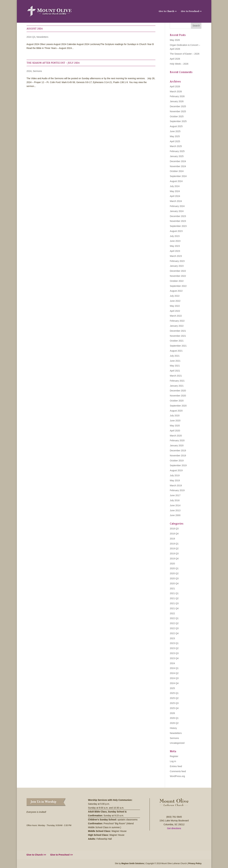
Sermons (37, 71)
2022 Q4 (174, 633)
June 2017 (175, 495)
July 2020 (175, 416)
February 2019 (177, 490)
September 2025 (178, 121)
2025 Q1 (174, 693)
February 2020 (177, 440)
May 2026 (175, 40)
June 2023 (175, 241)
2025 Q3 (174, 703)
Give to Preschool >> (191, 11)
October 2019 (177, 461)
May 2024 (175, 191)
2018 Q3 (174, 529)
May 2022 (175, 306)
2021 (172, 588)
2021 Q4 (174, 608)
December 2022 (178, 271)
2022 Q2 (174, 623)
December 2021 (178, 331)
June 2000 (175, 515)
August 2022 (176, 291)
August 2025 (176, 126)
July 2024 (175, 186)
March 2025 (176, 146)
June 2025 (175, 131)
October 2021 (177, 341)
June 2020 (175, 421)
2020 (172, 564)
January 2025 (177, 156)
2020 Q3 (174, 578)
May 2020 (175, 426)
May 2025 (175, 136)
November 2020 (178, 396)
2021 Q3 (174, 603)
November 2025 (178, 111)
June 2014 (175, 505)
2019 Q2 (174, 548)
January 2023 (177, 266)
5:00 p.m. (105, 804)
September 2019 (178, 465)
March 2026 (176, 91)
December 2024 (178, 161)
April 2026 (175, 59)
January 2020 (177, 445)
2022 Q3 (174, 628)
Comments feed (178, 771)
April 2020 (175, 431)
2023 (172, 638)
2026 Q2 (174, 723)
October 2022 (177, 281)
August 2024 (35, 29)
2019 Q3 (174, 554)
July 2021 (175, 356)
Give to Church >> (168, 11)
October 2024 (177, 171)
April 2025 (175, 141)
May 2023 (175, 246)
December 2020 (178, 391)
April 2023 (175, 251)
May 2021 (175, 366)
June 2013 (175, 510)
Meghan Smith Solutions (133, 863)
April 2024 (175, 196)
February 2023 (177, 261)
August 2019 (176, 470)
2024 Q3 (31, 37)
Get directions (174, 828)
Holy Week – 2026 (179, 64)
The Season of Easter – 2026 (185, 54)
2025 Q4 (174, 708)
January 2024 (177, 211)
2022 (172, 613)
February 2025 (177, 151)
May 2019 (175, 480)
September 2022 (178, 286)
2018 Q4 (174, 534)
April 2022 (175, 311)
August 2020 (176, 411)
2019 (172, 539)
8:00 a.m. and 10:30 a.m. (112, 808)
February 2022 (177, 321)
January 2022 (177, 326)
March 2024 (176, 201)
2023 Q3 (174, 653)
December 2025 (178, 106)
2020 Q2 (174, 573)
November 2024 (178, 166)
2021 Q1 (174, 593)
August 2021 (176, 351)
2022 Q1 (174, 618)
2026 (172, 713)
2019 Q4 (174, 559)
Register (174, 756)
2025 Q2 (174, 698)
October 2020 (177, 401)
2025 (172, 688)
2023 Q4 (174, 658)
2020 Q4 (174, 583)
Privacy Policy (195, 863)
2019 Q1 (174, 544)
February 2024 (177, 206)
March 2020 (176, 436)
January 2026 (177, 101)
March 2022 (176, 316)
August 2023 (176, 231)
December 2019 (178, 451)
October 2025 (177, 116)
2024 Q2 (174, 673)
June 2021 (175, 361)
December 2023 (178, 216)
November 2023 (178, 221)
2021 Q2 (174, 598)
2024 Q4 (174, 683)
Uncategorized (177, 743)
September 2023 (178, 226)
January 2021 (177, 386)
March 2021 (176, 376)
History (173, 728)
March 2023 (176, 256)
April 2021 (175, 371)
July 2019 (175, 475)
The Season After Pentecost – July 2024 (53, 63)
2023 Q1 (174, 643)
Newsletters (42, 37)
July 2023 (175, 236)
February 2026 (177, 96)
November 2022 (178, 276)
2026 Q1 (174, 718)
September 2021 (178, 346)
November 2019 (178, 456)
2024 (29, 71)
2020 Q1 (174, 568)
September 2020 (178, 406)
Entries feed (176, 766)
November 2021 (178, 336)
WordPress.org (177, 776)
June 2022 (175, 301)
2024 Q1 (174, 668)
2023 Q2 (174, 648)
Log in (173, 761)
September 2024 (178, 176)
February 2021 (177, 381)
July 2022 (175, 296)
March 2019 (176, 485)
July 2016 (175, 500)
